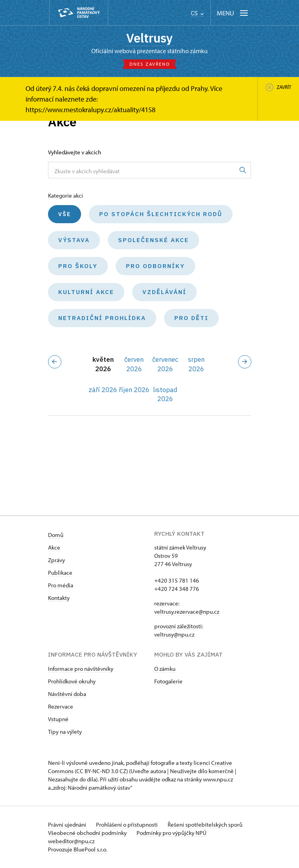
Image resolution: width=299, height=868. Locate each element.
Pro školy (78, 267)
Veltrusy (149, 38)
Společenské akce (153, 241)
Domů (56, 535)
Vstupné (58, 719)
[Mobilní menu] (233, 13)
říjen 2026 (134, 390)
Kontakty (59, 598)
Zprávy (56, 560)
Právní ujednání (68, 825)
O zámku (165, 669)
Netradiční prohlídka (102, 319)
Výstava (74, 241)
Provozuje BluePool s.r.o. (78, 850)
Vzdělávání (164, 293)
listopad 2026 (165, 395)
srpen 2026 (196, 365)
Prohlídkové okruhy (72, 682)
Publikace (60, 573)
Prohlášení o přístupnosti (128, 825)
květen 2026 (103, 365)
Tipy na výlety (65, 732)
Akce (54, 548)
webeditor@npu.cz (71, 841)
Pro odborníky (155, 267)
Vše (65, 215)
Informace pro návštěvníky (81, 669)
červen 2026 (134, 365)
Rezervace (61, 707)
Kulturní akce (86, 293)
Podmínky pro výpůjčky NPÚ (172, 833)
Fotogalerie (168, 682)
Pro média (61, 586)
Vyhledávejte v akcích (75, 153)
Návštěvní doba (67, 694)
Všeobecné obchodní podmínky (88, 833)
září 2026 (103, 390)
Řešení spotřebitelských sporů (207, 825)
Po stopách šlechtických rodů (161, 215)
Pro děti (191, 319)
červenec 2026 (165, 365)
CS (197, 13)
